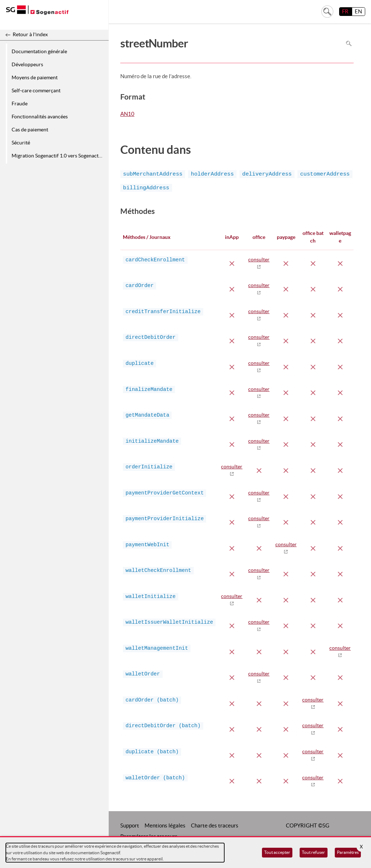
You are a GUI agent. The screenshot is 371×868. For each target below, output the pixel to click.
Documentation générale (39, 51)
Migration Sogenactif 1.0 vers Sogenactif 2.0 (59, 156)
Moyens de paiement (35, 77)
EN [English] (358, 11)
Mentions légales (165, 825)
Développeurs (27, 64)
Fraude (20, 104)
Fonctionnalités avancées (40, 117)
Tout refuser (313, 852)
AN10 (127, 114)
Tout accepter (277, 852)
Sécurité (21, 143)
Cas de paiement (30, 130)
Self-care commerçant (36, 90)
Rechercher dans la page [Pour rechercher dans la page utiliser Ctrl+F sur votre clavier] (349, 43)
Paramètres (348, 852)
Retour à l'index (30, 34)
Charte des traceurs (215, 825)
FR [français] (345, 11)
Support (130, 825)
